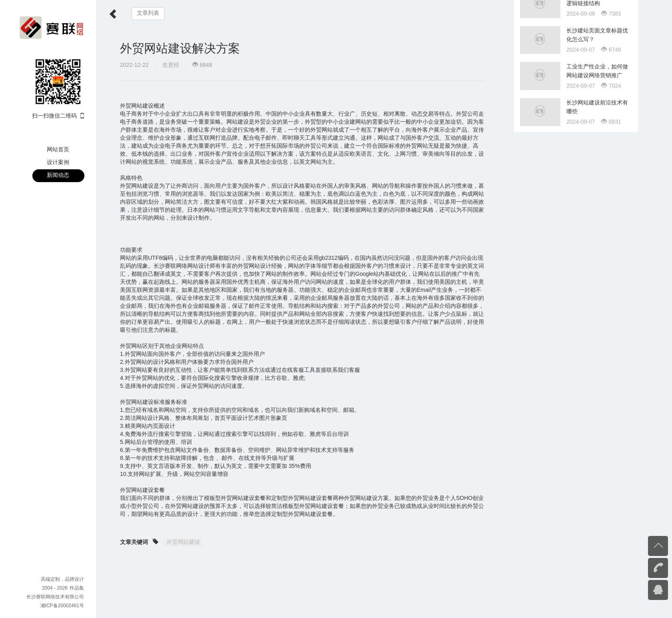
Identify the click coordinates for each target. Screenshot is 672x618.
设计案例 (58, 162)
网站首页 (58, 149)
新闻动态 (58, 175)
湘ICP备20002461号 (62, 606)
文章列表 (148, 13)
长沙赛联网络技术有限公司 (55, 597)
